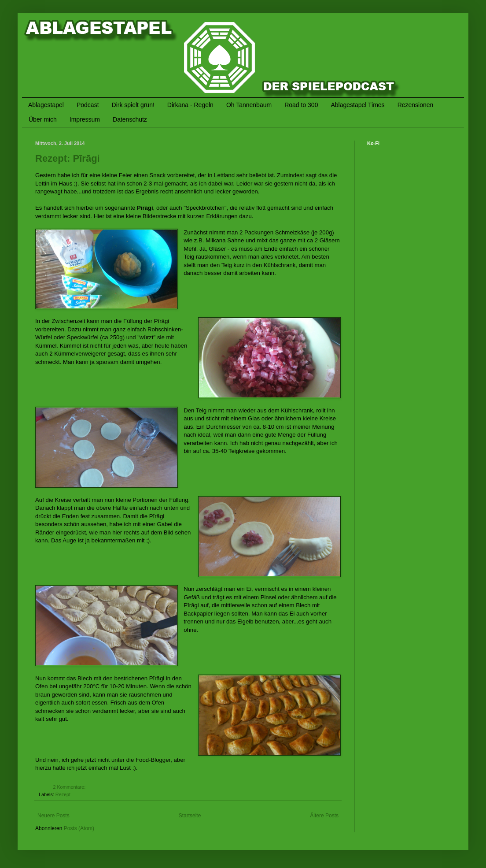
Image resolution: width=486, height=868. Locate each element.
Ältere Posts (324, 816)
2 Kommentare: (70, 787)
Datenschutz (130, 119)
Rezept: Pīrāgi (68, 158)
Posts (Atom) (79, 828)
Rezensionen (416, 105)
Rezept (63, 794)
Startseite (190, 816)
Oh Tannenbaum (249, 105)
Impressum (85, 119)
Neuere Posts (53, 816)
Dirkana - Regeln (190, 105)
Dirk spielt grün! (133, 105)
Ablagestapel (46, 105)
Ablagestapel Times (357, 105)
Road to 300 (301, 105)
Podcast (88, 105)
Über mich (43, 119)
